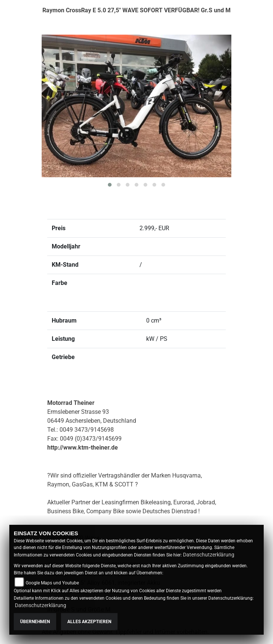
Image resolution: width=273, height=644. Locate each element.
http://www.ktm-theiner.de (83, 448)
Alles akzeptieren (89, 622)
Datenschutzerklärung (209, 555)
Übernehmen (35, 622)
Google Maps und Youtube (52, 583)
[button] (110, 185)
